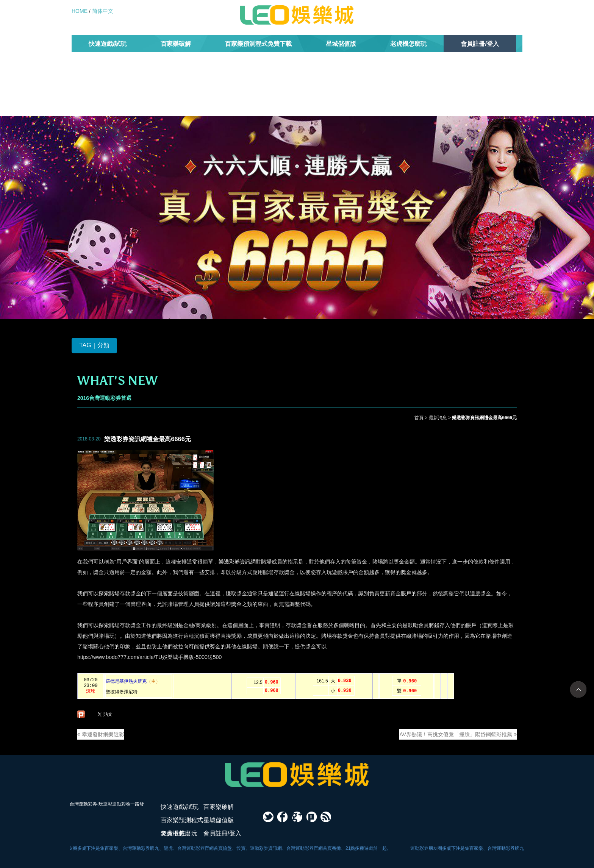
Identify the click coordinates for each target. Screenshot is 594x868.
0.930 (345, 681)
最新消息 (438, 418)
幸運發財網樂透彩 (101, 734)
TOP (578, 689)
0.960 (272, 683)
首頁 (419, 418)
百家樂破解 (176, 44)
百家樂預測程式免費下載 (258, 44)
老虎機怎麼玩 (408, 44)
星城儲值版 (341, 44)
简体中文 (103, 11)
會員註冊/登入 (480, 44)
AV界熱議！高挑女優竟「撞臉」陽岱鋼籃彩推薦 (458, 734)
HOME (80, 11)
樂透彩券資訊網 (237, 562)
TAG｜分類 (94, 345)
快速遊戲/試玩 (108, 44)
